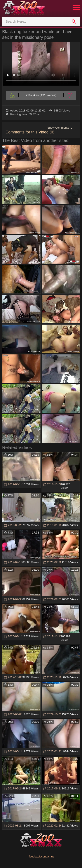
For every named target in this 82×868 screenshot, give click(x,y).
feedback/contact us (42, 856)
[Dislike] (70, 95)
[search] (74, 22)
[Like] (12, 95)
